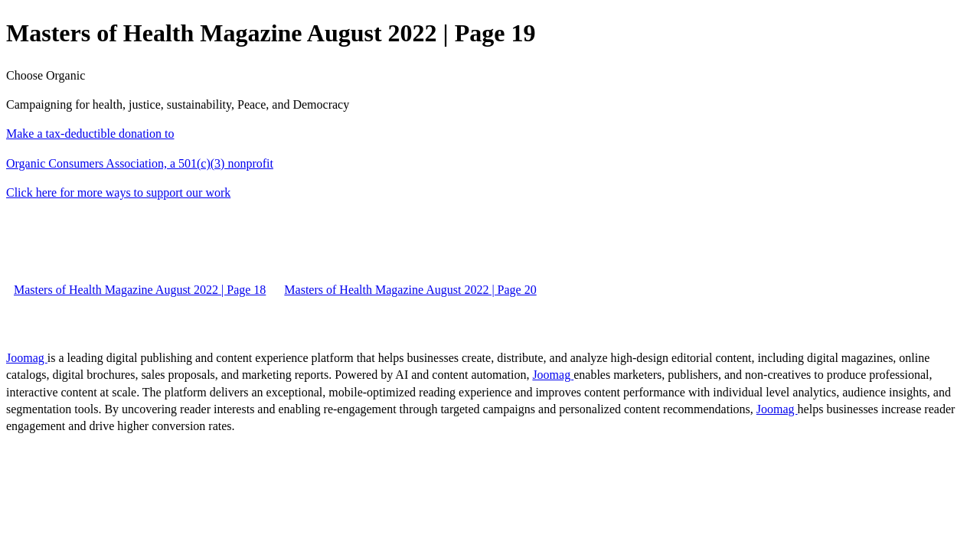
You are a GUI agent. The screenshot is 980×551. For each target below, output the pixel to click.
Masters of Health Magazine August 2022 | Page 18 (140, 290)
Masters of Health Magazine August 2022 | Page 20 (410, 290)
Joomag (27, 358)
